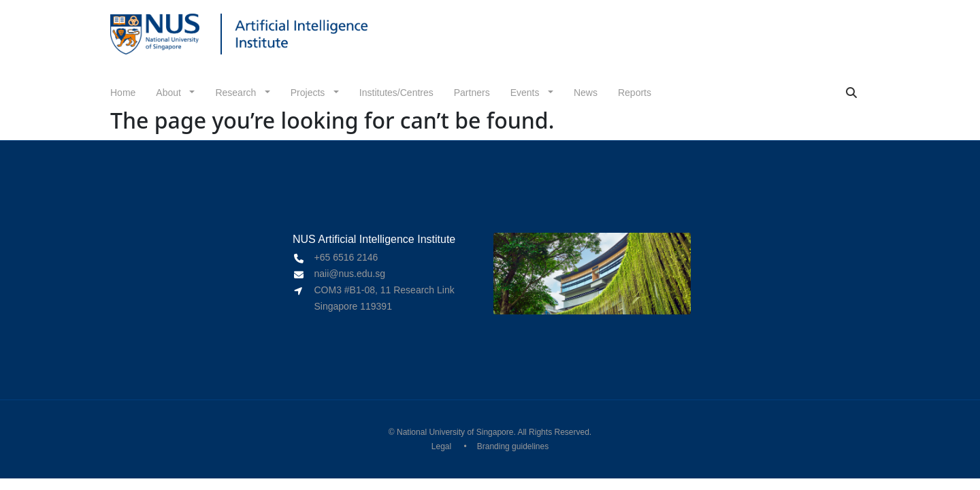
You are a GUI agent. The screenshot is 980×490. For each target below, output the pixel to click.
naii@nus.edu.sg (350, 274)
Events (526, 93)
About (169, 93)
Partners (472, 93)
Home (123, 93)
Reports (635, 93)
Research (237, 93)
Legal (441, 446)
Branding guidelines (513, 446)
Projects (309, 93)
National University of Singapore (455, 432)
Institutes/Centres (396, 93)
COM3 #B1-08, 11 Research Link (385, 290)
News (586, 93)
